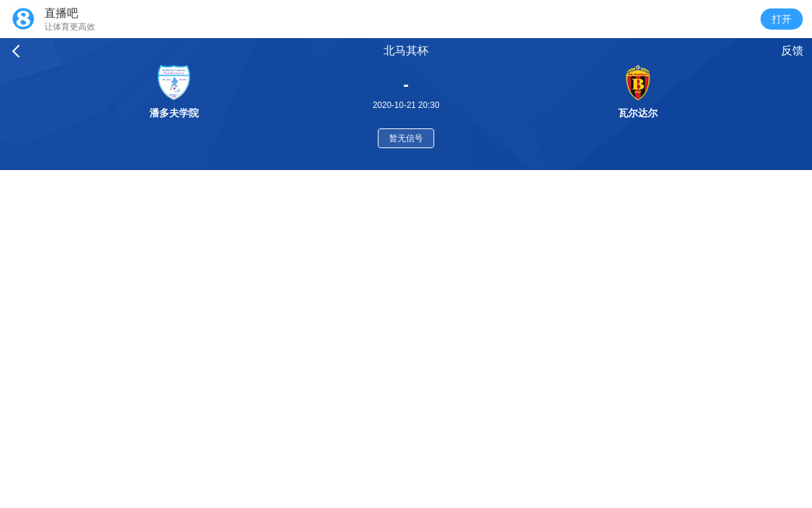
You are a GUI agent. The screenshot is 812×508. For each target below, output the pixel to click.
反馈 (792, 50)
